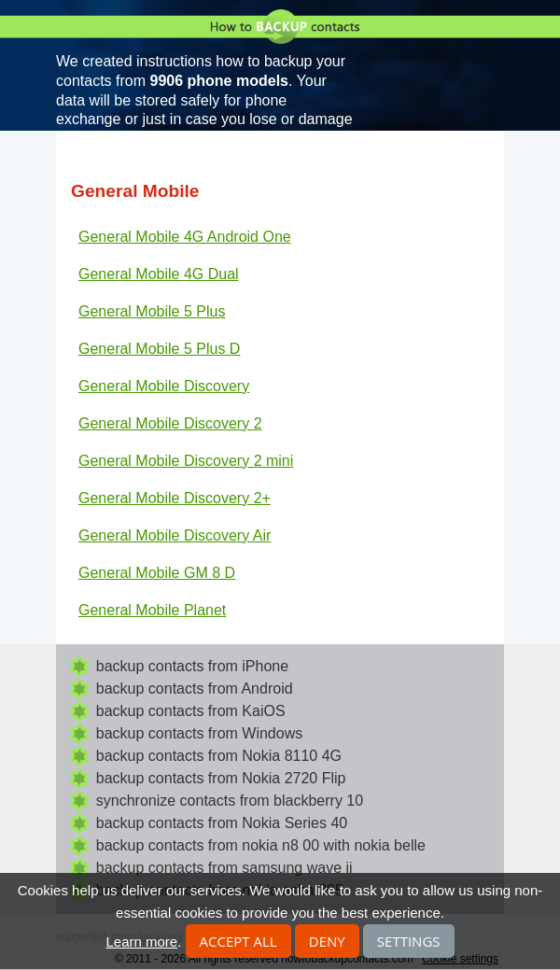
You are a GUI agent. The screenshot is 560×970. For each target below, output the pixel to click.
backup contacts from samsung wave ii (224, 868)
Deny (327, 941)
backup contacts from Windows (199, 733)
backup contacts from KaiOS (191, 711)
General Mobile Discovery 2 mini (186, 461)
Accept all (238, 941)
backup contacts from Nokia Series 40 (222, 823)
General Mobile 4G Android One (185, 237)
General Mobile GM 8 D (157, 573)
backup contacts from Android (195, 689)
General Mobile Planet (152, 610)
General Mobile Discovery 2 (170, 423)
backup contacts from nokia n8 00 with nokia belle (261, 845)
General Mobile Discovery (164, 386)
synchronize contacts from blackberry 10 (230, 801)
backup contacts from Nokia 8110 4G (219, 756)
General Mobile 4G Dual (159, 274)
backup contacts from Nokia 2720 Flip (221, 778)
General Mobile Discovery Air (175, 535)
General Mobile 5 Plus (152, 311)
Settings (409, 941)
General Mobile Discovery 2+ (175, 498)
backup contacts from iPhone (192, 666)
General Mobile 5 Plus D (159, 349)
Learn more (141, 942)
